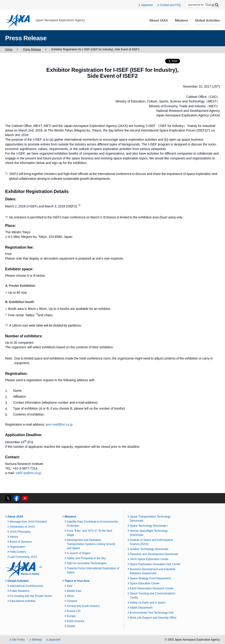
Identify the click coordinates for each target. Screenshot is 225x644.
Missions (182, 22)
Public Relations (20, 591)
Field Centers (18, 552)
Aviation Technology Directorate (149, 549)
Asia (70, 586)
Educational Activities (23, 601)
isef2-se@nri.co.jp (28, 473)
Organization (18, 547)
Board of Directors (21, 542)
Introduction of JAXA (22, 527)
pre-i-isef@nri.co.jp (59, 424)
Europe (71, 616)
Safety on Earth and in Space (148, 603)
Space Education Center (145, 583)
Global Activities (207, 22)
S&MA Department (141, 608)
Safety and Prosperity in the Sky (86, 558)
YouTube (25, 498)
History (14, 537)
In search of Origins (79, 553)
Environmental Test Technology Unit (152, 613)
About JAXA (159, 22)
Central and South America (83, 606)
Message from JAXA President (28, 522)
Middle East (74, 591)
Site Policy (19, 640)
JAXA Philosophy (20, 532)
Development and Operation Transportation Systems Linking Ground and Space (91, 544)
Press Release (32, 49)
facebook (17, 498)
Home (9, 49)
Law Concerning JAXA (24, 557)
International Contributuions (27, 586)
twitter (8, 498)
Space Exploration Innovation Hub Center (155, 564)
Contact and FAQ (170, 5)
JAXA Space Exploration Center (149, 559)
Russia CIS (74, 611)
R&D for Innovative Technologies (87, 563)
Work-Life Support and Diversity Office (153, 618)
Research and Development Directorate (154, 554)
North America (76, 621)
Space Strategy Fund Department (150, 578)
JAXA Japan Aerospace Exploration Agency (45, 21)
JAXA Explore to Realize (22, 569)
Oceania (72, 601)
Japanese (147, 5)
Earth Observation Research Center (152, 588)
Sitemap (37, 640)
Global (71, 626)
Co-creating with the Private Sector (31, 596)
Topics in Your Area (77, 581)
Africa (70, 596)
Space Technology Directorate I (149, 526)
